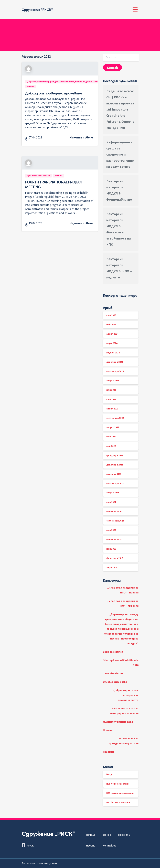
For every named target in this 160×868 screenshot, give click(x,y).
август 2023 (113, 381)
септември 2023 (115, 371)
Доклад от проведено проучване (54, 93)
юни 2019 (111, 549)
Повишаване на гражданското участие (124, 741)
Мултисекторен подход (118, 722)
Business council (113, 652)
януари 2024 (113, 353)
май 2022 (111, 446)
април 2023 (112, 409)
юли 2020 (111, 530)
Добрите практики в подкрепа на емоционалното (125, 695)
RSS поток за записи (118, 784)
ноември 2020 (114, 511)
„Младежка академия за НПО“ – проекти (123, 603)
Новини (108, 730)
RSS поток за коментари (120, 793)
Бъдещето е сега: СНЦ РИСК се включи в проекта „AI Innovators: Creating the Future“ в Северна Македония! (120, 109)
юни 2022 (111, 437)
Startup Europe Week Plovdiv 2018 (121, 663)
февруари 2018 (115, 558)
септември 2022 (115, 418)
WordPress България (118, 802)
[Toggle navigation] (135, 9)
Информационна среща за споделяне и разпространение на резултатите (120, 154)
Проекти (108, 752)
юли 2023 (111, 390)
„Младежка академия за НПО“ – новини (123, 590)
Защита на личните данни (39, 863)
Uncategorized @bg (115, 682)
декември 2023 (115, 362)
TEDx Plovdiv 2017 (114, 673)
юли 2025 (111, 315)
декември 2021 (115, 465)
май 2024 (111, 324)
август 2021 (113, 493)
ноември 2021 (114, 474)
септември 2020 (115, 521)
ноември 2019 (114, 539)
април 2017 (112, 567)
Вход (109, 774)
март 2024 (112, 343)
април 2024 (112, 334)
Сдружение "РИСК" (37, 9)
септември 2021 (115, 483)
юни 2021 (111, 502)
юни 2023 (111, 399)
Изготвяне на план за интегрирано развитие (124, 711)
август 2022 (113, 427)
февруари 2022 (115, 455)
